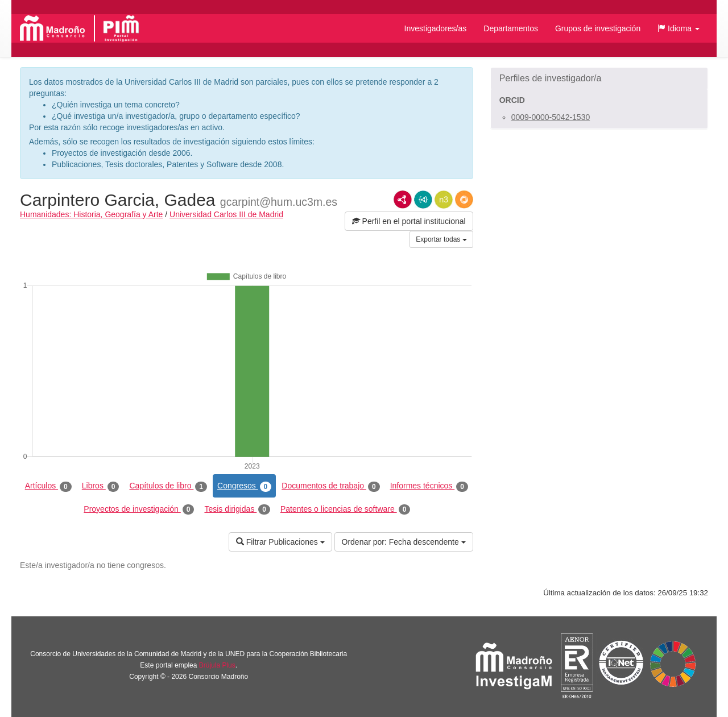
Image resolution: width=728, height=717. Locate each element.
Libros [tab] (101, 486)
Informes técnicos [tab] (429, 486)
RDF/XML (403, 200)
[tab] (599, 78)
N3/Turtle (444, 200)
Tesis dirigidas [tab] (237, 509)
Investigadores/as (436, 28)
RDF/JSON (464, 200)
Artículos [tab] (48, 486)
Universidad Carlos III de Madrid (226, 214)
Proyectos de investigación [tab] (139, 509)
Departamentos (511, 28)
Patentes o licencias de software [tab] (345, 509)
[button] (679, 28)
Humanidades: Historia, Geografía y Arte (91, 214)
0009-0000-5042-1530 (551, 117)
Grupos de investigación (598, 28)
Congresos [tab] (244, 486)
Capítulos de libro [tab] (168, 486)
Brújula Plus (217, 665)
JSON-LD (423, 200)
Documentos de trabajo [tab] (330, 486)
